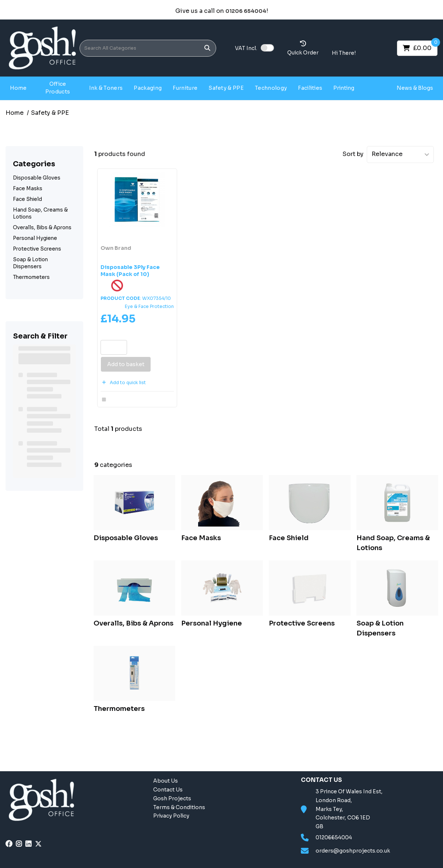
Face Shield (27, 199)
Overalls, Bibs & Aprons (42, 228)
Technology (271, 88)
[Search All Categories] (148, 48)
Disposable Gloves (37, 178)
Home (18, 88)
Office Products (58, 88)
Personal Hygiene (35, 238)
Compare (116, 400)
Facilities (310, 88)
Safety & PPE (226, 88)
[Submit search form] (207, 48)
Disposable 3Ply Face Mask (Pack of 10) (130, 271)
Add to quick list (123, 382)
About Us (166, 781)
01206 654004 (246, 11)
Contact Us (168, 790)
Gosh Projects (377, 88)
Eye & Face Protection (149, 306)
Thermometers (31, 277)
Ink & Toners (106, 88)
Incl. (246, 48)
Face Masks (28, 189)
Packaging (148, 88)
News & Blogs (415, 88)
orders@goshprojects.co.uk (353, 851)
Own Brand (116, 248)
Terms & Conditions (179, 807)
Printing (344, 88)
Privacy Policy (171, 816)
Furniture (185, 88)
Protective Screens (37, 249)
